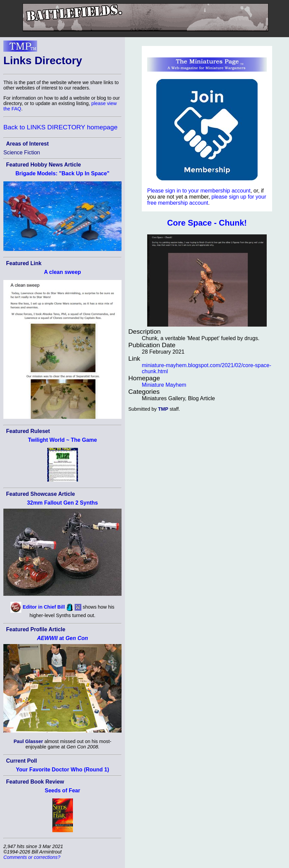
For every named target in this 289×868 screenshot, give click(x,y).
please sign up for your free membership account (207, 200)
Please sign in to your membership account (199, 191)
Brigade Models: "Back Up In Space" (62, 173)
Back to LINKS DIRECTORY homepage (60, 127)
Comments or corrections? (32, 857)
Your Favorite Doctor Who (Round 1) (62, 770)
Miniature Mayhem (164, 385)
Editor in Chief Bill (44, 607)
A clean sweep (62, 272)
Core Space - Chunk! (207, 223)
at (62, 638)
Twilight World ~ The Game (62, 440)
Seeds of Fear (63, 790)
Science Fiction (22, 152)
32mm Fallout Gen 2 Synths (62, 503)
